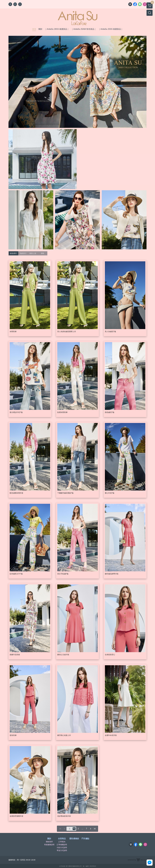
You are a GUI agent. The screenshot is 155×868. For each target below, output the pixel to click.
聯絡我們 (49, 842)
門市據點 (85, 839)
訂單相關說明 (62, 845)
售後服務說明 (49, 845)
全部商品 (62, 839)
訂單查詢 (62, 842)
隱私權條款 (74, 839)
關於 (49, 839)
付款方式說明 (62, 847)
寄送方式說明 (62, 850)
